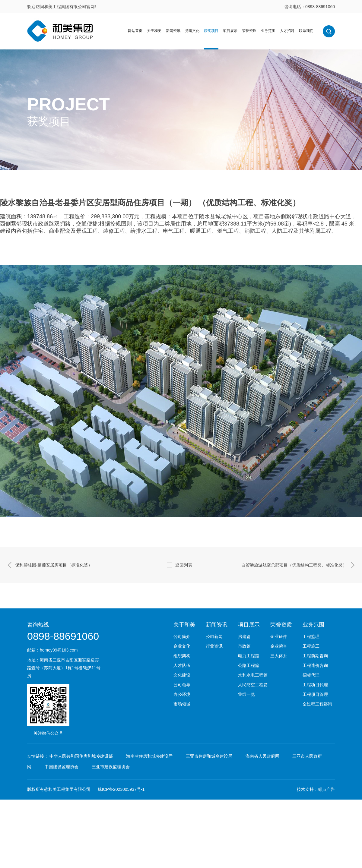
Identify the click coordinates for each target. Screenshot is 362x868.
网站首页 (135, 31)
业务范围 (268, 31)
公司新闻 (214, 636)
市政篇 (244, 646)
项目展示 (230, 31)
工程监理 (311, 636)
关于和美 (154, 31)
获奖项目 (211, 31)
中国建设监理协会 (62, 767)
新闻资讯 (173, 31)
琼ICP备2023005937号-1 (121, 789)
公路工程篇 (249, 665)
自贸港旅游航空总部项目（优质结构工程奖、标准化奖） (294, 565)
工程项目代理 (315, 685)
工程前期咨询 (315, 656)
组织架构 (182, 656)
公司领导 (182, 685)
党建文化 (192, 31)
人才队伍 (182, 665)
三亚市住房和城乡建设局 (209, 756)
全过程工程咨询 (317, 704)
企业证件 (279, 636)
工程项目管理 (315, 694)
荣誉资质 (249, 31)
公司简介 (182, 636)
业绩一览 (246, 694)
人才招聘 (287, 31)
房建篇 (244, 636)
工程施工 (311, 646)
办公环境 (182, 694)
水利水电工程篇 (253, 675)
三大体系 (279, 656)
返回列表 (184, 565)
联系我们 (306, 31)
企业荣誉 (279, 646)
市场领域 (182, 704)
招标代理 (311, 675)
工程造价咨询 (315, 665)
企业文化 (182, 646)
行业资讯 (214, 646)
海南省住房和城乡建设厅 (149, 756)
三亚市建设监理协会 (111, 767)
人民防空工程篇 (253, 685)
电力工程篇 (249, 656)
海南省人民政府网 (262, 756)
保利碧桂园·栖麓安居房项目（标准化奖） (54, 565)
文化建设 (182, 675)
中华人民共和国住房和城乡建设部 (81, 756)
